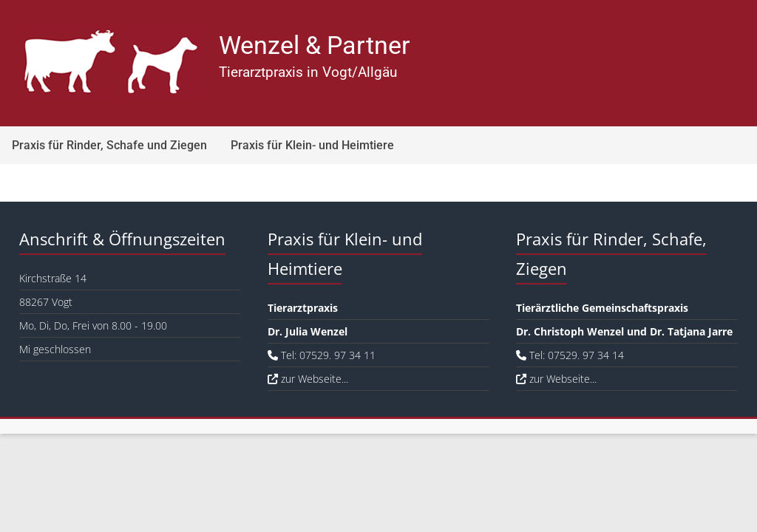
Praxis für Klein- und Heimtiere (312, 145)
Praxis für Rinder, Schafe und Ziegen (109, 145)
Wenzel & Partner (315, 45)
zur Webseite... (308, 379)
